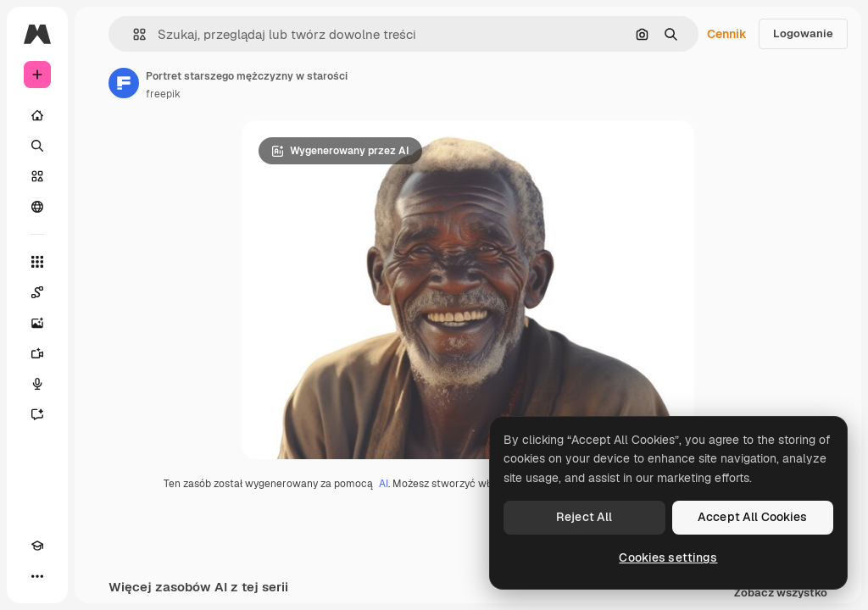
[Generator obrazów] (37, 323)
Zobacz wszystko (781, 593)
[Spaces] (37, 292)
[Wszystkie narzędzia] (37, 262)
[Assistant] (37, 414)
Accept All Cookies (753, 517)
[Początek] (37, 115)
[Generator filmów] (37, 353)
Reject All (584, 517)
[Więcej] (37, 576)
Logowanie (803, 33)
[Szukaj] (37, 146)
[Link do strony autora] (124, 83)
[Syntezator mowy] (37, 384)
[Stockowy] (37, 176)
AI (384, 484)
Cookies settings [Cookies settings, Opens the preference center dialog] (668, 557)
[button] (133, 34)
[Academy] (37, 546)
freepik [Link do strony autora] (163, 94)
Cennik (727, 34)
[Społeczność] (37, 207)
